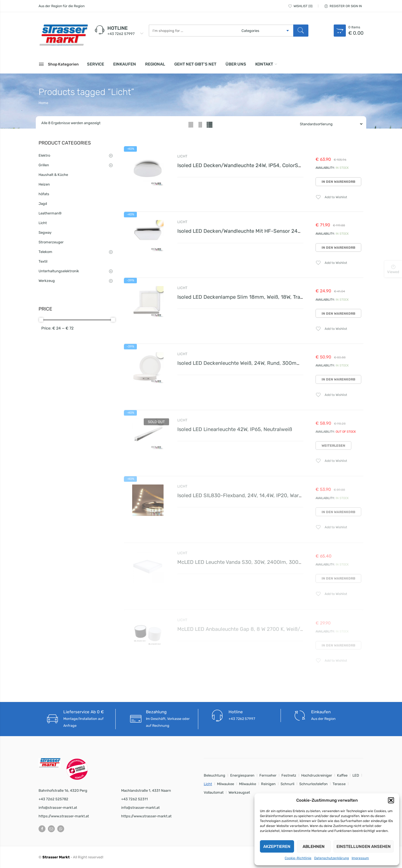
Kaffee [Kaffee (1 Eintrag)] (342, 775)
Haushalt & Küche (53, 175)
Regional (155, 64)
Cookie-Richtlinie (298, 858)
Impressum (360, 858)
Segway (45, 232)
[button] (391, 800)
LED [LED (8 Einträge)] (356, 775)
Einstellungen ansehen (364, 847)
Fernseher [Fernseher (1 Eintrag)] (268, 775)
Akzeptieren (277, 847)
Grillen (44, 165)
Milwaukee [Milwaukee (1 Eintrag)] (226, 784)
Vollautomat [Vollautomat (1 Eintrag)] (214, 792)
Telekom (45, 252)
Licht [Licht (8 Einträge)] (208, 784)
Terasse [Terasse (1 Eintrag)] (339, 784)
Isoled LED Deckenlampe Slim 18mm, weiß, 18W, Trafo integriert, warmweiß (267, 302)
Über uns (236, 64)
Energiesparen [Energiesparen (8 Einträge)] (242, 775)
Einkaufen (125, 64)
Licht (182, 156)
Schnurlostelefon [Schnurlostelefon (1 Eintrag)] (313, 784)
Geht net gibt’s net (195, 64)
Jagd (43, 204)
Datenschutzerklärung (332, 858)
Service (96, 64)
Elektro (44, 155)
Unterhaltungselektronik (59, 271)
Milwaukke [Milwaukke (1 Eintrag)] (248, 784)
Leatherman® (50, 213)
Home (43, 103)
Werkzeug (47, 281)
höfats (44, 194)
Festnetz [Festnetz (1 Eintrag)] (289, 775)
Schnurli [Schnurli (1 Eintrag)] (287, 784)
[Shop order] (329, 124)
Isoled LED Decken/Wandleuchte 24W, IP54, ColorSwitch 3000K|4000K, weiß (269, 165)
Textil (43, 261)
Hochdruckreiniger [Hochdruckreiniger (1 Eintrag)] (317, 775)
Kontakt (264, 64)
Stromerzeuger (51, 242)
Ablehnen (314, 847)
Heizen (44, 184)
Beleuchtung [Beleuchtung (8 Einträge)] (214, 775)
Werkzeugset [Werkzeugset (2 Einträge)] (239, 792)
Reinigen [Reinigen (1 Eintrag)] (268, 784)
